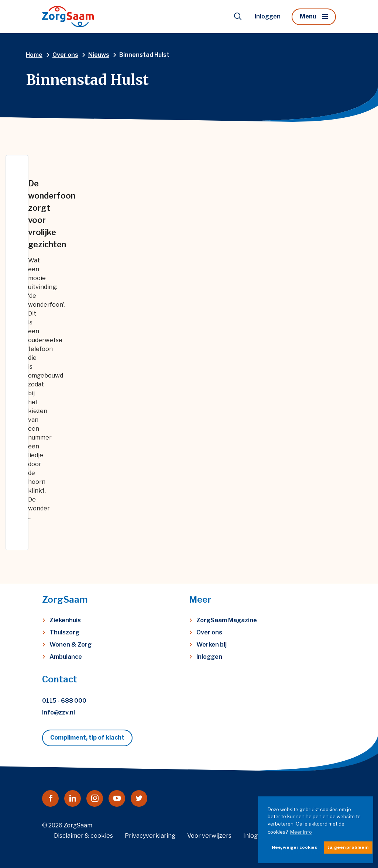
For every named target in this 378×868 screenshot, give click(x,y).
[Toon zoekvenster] (238, 17)
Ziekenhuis (65, 620)
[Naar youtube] (117, 798)
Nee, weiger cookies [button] (294, 847)
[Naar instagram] (95, 798)
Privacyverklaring (150, 836)
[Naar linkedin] (73, 798)
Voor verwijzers (209, 836)
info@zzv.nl (59, 712)
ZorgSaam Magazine (227, 620)
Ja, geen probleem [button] (348, 847)
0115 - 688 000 (64, 701)
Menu (308, 16)
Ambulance (66, 657)
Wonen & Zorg (71, 645)
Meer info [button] (301, 832)
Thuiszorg (64, 632)
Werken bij (212, 645)
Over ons (209, 632)
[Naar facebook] (50, 798)
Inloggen (268, 16)
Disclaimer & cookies (83, 836)
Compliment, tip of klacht (87, 738)
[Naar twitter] (139, 798)
